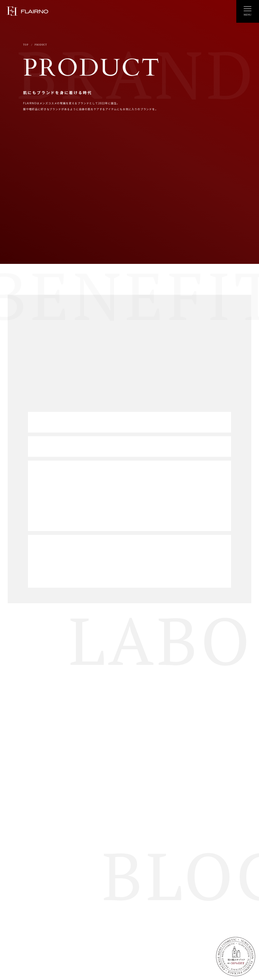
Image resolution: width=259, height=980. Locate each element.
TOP (26, 45)
